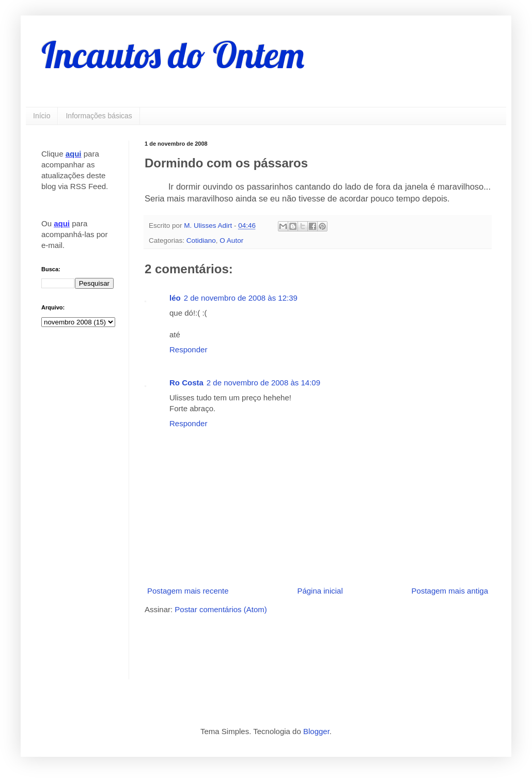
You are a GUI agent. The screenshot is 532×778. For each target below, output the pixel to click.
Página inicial (320, 591)
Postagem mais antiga (450, 591)
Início (42, 116)
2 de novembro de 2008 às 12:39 (241, 298)
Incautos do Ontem (173, 55)
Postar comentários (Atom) (221, 609)
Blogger (316, 731)
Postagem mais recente (188, 591)
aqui (74, 154)
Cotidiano (201, 240)
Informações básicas (99, 116)
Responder (188, 349)
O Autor (231, 240)
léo (175, 298)
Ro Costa (186, 383)
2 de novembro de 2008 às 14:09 (263, 383)
